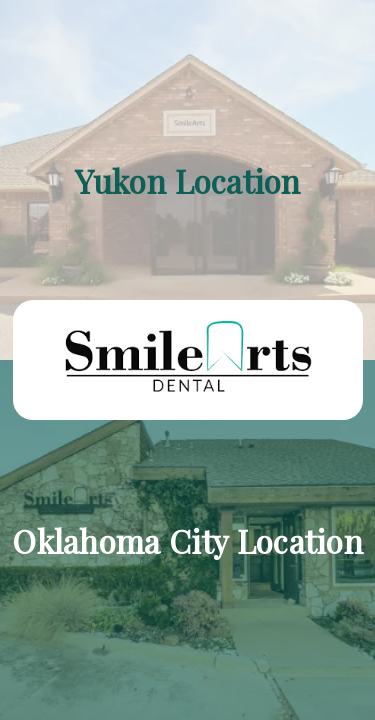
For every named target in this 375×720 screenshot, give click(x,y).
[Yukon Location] (187, 180)
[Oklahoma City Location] (187, 540)
